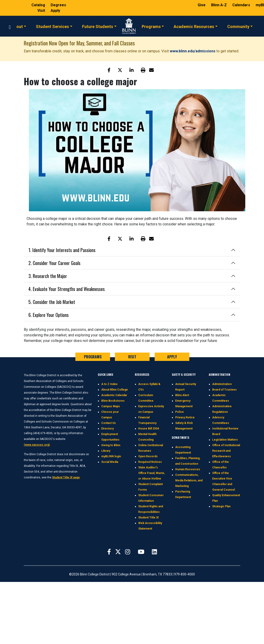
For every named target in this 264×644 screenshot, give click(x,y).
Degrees (58, 5)
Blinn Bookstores (113, 401)
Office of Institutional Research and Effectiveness (226, 451)
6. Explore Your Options (49, 315)
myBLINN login (111, 456)
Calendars (242, 5)
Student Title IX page (66, 477)
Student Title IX (149, 518)
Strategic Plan (221, 506)
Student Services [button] (52, 26)
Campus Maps (111, 406)
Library (106, 451)
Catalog (39, 5)
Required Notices (150, 462)
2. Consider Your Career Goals (54, 263)
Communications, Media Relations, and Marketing (189, 480)
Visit (42, 11)
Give (202, 5)
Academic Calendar (114, 395)
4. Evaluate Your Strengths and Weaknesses (67, 289)
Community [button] (238, 26)
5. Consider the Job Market (52, 302)
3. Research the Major (48, 276)
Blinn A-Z (219, 5)
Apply (55, 11)
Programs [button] (151, 26)
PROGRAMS (93, 357)
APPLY (172, 357)
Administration (222, 384)
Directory (107, 429)
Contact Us (109, 423)
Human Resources (188, 469)
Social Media (110, 462)
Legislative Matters (225, 440)
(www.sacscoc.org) (37, 445)
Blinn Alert (182, 395)
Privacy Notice (185, 417)
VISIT (132, 357)
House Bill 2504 (149, 429)
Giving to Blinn (111, 445)
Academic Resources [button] (194, 26)
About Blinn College (115, 390)
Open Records (148, 456)
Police (180, 412)
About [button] (17, 26)
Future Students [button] (98, 26)
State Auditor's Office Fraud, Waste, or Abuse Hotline (152, 473)
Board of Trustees (224, 390)
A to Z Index (109, 384)
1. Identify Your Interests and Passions (62, 250)
